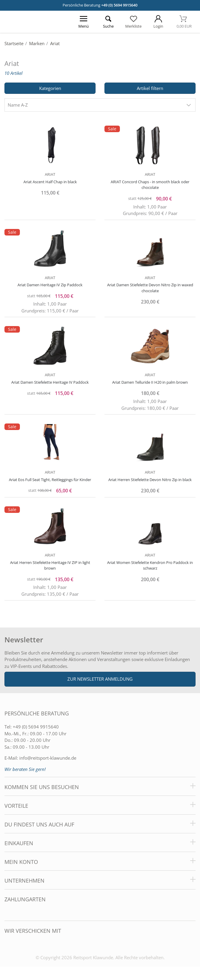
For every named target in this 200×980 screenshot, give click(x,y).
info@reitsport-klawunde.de (48, 758)
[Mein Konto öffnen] (158, 22)
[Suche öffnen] (109, 22)
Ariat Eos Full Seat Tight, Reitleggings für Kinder (50, 480)
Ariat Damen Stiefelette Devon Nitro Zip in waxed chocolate (150, 288)
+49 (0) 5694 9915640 (119, 5)
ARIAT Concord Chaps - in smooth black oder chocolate (150, 185)
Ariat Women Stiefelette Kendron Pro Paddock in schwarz (150, 565)
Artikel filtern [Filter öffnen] (150, 88)
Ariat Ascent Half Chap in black (50, 182)
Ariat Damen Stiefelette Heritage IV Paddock (50, 382)
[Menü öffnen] (84, 22)
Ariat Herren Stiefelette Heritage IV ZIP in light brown (50, 565)
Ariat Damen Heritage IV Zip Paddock (50, 285)
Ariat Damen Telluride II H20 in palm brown (150, 382)
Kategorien (50, 88)
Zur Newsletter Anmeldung (100, 679)
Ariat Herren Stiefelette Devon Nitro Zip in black (150, 480)
